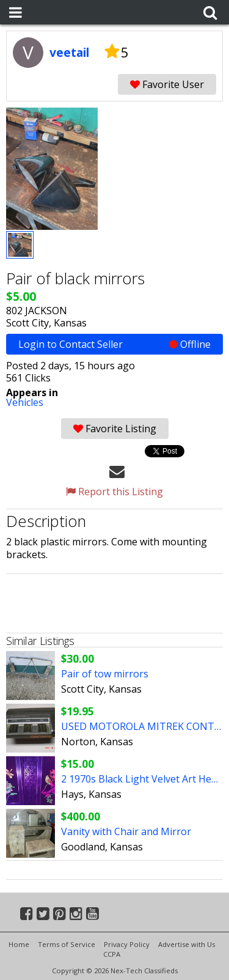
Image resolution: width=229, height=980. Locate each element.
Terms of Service (67, 944)
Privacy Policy (127, 944)
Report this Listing (114, 492)
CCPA (112, 954)
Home (19, 944)
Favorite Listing (115, 429)
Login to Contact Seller (114, 344)
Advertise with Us (187, 944)
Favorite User (167, 84)
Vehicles (25, 402)
